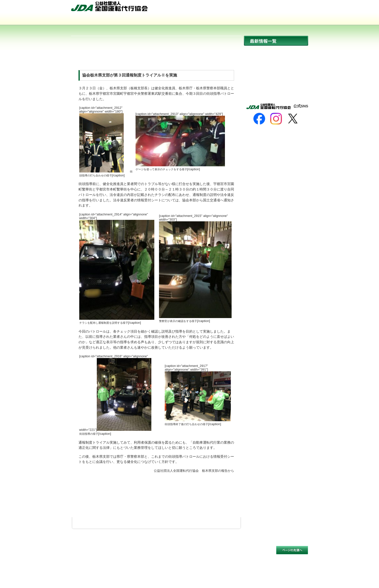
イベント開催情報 (276, 72)
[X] (293, 119)
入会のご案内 (284, 20)
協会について (95, 20)
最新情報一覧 (276, 41)
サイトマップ (267, 8)
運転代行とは (142, 20)
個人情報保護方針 (128, 553)
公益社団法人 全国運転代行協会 (109, 6)
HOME (243, 8)
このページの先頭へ (292, 550)
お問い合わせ (295, 8)
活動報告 (276, 83)
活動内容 (190, 20)
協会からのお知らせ (276, 62)
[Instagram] (276, 119)
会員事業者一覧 (237, 20)
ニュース (276, 51)
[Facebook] (259, 119)
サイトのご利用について (90, 553)
